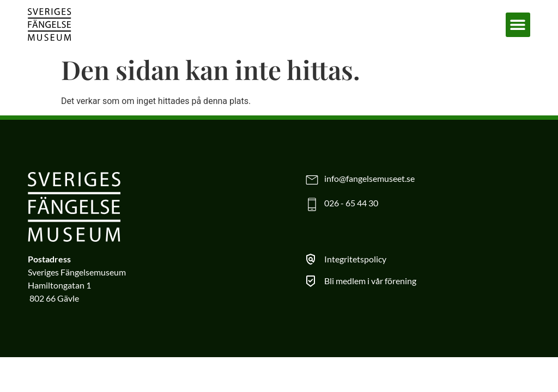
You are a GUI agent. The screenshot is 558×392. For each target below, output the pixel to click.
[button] (518, 25)
